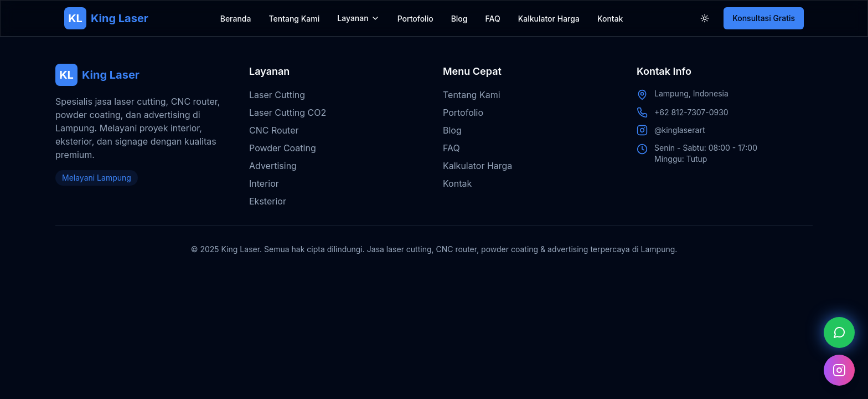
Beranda (236, 19)
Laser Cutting (277, 95)
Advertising (273, 166)
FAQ (493, 19)
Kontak (610, 19)
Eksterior (268, 201)
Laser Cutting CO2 (288, 112)
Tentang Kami (294, 19)
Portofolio (415, 19)
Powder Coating (283, 148)
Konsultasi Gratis (764, 18)
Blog (459, 19)
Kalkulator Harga (549, 19)
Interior (264, 183)
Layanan (353, 18)
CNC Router (274, 130)
